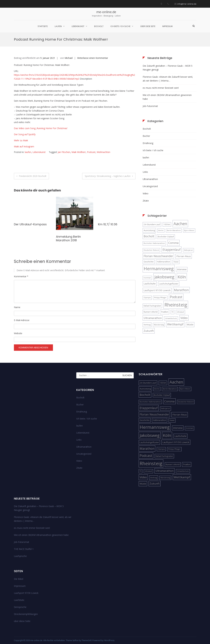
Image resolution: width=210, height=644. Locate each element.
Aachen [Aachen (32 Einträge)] (180, 224)
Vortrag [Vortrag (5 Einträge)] (147, 325)
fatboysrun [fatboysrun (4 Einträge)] (188, 250)
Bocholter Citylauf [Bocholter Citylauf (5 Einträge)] (166, 237)
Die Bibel (19, 579)
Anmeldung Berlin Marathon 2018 (68, 238)
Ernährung (148, 143)
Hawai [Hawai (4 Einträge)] (176, 262)
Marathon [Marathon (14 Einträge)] (181, 290)
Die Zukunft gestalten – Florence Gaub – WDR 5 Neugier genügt (168, 68)
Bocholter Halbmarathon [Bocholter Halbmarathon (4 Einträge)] (154, 243)
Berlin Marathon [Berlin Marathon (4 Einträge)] (174, 230)
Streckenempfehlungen (26, 614)
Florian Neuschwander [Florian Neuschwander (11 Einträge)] (158, 256)
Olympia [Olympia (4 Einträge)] (147, 298)
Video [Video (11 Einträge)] (184, 318)
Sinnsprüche (20, 607)
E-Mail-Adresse (22, 320)
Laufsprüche (20, 556)
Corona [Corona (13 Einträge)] (173, 243)
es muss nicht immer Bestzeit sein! (161, 88)
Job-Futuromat (150, 106)
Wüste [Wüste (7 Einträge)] (190, 324)
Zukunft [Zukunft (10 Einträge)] (149, 331)
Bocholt (99, 26)
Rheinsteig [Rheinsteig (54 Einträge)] (176, 305)
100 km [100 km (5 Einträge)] (167, 224)
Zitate (146, 201)
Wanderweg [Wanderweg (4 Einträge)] (159, 325)
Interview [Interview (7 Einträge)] (182, 269)
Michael (69, 58)
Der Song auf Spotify (25, 134)
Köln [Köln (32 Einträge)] (182, 277)
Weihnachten (103, 152)
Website (18, 333)
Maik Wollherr (79, 152)
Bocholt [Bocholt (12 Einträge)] (149, 236)
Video (146, 193)
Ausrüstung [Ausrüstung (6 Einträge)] (149, 230)
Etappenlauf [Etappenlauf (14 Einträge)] (172, 250)
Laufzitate (19, 600)
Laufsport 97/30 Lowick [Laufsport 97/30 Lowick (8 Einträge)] (157, 290)
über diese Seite (148, 26)
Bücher (146, 136)
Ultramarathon (150, 179)
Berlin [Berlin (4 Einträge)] (161, 230)
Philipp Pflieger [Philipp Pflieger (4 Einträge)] (160, 298)
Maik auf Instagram (24, 146)
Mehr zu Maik (21, 140)
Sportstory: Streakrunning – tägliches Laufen (108, 176)
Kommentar (21, 276)
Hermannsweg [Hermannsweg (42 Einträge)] (159, 269)
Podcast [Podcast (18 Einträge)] (176, 297)
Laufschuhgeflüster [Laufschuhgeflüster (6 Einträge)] (169, 284)
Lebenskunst (78, 26)
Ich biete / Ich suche (120, 26)
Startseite (43, 26)
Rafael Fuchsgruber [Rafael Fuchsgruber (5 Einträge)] (152, 306)
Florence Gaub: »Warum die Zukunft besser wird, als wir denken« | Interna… (168, 79)
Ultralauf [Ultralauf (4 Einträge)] (180, 312)
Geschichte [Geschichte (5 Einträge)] (149, 262)
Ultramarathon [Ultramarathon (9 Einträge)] (153, 318)
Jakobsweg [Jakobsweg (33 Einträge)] (164, 277)
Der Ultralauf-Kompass (30, 224)
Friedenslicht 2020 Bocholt (33, 176)
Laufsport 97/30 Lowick (26, 593)
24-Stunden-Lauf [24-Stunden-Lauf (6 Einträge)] (152, 224)
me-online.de (106, 12)
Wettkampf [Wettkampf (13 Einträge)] (175, 324)
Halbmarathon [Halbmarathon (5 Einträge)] (164, 262)
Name (17, 307)
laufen (58, 26)
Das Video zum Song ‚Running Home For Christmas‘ (41, 128)
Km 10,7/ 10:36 (108, 224)
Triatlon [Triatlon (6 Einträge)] (165, 312)
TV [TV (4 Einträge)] (172, 312)
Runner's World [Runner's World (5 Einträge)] (151, 312)
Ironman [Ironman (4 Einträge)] (147, 278)
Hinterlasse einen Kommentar (93, 58)
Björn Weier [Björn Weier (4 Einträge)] (189, 230)
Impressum (167, 26)
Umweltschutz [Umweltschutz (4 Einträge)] (171, 318)
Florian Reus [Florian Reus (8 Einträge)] (184, 256)
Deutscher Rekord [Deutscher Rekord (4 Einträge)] (151, 250)
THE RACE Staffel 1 (24, 549)
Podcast (91, 152)
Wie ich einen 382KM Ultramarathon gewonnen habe (167, 97)
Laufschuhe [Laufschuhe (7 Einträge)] (150, 284)
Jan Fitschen (64, 152)
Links (145, 172)
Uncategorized (150, 186)
